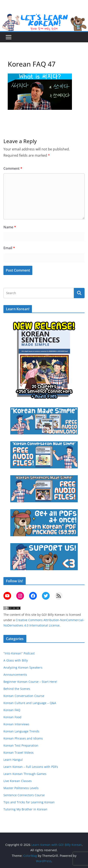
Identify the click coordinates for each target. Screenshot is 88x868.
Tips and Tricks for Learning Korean (29, 802)
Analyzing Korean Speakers (23, 667)
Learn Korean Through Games (25, 774)
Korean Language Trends (21, 731)
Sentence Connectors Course (24, 795)
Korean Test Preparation (21, 745)
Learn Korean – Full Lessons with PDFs (31, 767)
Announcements (15, 675)
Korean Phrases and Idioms (23, 738)
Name (10, 227)
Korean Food (12, 717)
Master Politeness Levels (21, 788)
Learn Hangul (13, 760)
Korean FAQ (12, 710)
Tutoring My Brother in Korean (25, 809)
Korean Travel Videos (19, 753)
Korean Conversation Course (24, 696)
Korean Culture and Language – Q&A (30, 703)
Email (9, 248)
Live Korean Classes (18, 781)
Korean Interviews (16, 724)
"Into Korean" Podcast (19, 653)
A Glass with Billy (16, 660)
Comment (13, 168)
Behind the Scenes (17, 689)
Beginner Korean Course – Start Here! (30, 682)
